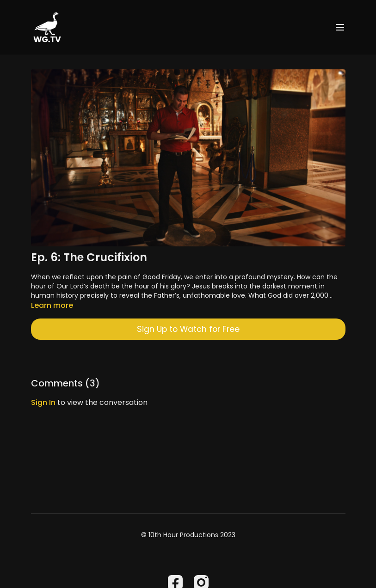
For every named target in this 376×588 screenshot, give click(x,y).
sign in (43, 402)
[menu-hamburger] (340, 28)
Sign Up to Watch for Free (188, 329)
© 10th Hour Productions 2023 (188, 535)
